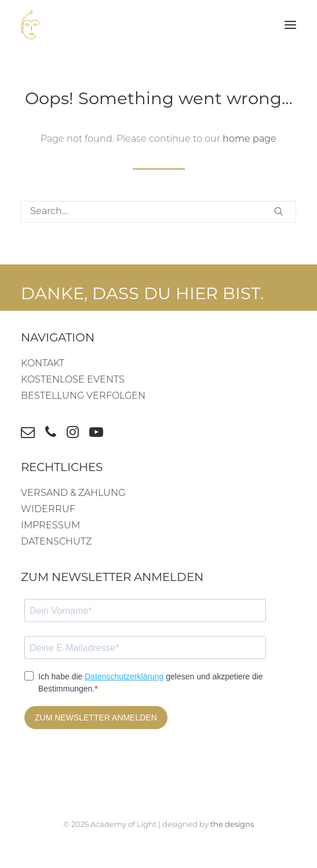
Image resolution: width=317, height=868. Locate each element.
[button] (290, 25)
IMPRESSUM (50, 526)
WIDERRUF (48, 510)
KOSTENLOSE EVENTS (73, 380)
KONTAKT (43, 364)
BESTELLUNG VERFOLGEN (83, 396)
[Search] (158, 212)
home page (249, 139)
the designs (232, 825)
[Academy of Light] (30, 25)
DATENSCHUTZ (56, 542)
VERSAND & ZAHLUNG (73, 494)
